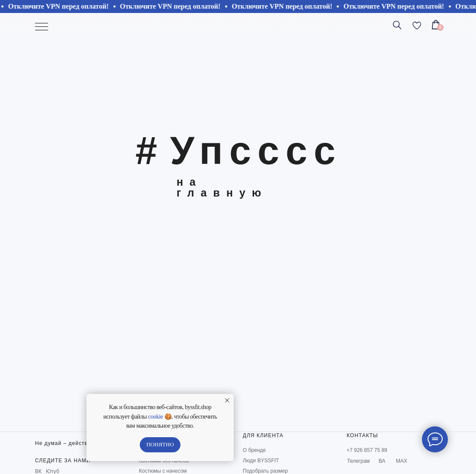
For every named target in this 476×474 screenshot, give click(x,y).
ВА (382, 461)
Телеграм (359, 461)
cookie (155, 417)
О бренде (254, 450)
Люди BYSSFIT (261, 461)
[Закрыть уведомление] (227, 400)
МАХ (402, 461)
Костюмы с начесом (163, 471)
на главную (222, 187)
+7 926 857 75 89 (367, 450)
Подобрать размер (265, 471)
